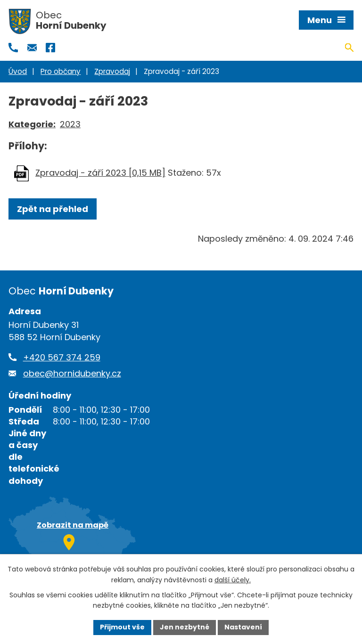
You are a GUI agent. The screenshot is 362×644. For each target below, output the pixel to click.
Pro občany (61, 71)
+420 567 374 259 (62, 357)
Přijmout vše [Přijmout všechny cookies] (122, 627)
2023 (70, 124)
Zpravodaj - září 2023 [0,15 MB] (100, 173)
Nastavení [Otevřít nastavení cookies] (243, 627)
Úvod (18, 71)
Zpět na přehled (53, 209)
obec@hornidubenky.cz (72, 373)
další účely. (233, 580)
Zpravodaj (112, 71)
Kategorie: (32, 124)
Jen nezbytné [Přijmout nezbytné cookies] (185, 627)
